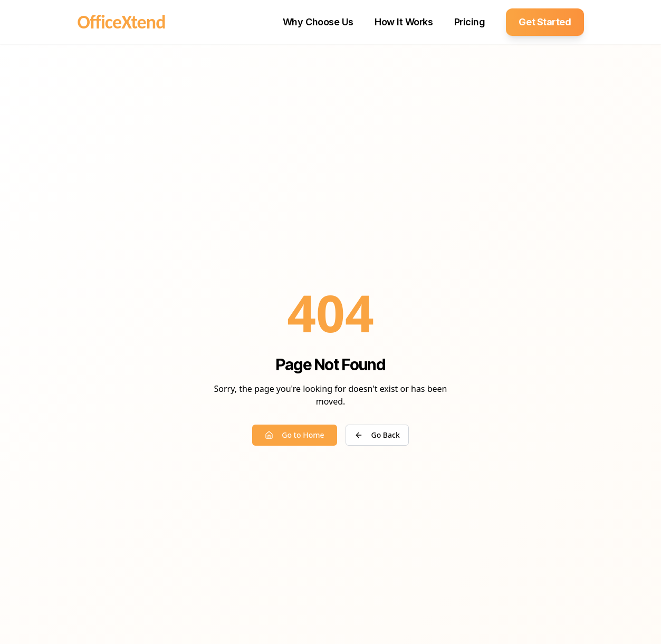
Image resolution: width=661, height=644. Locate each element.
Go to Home (294, 435)
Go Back (377, 435)
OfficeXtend (122, 22)
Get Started (545, 22)
